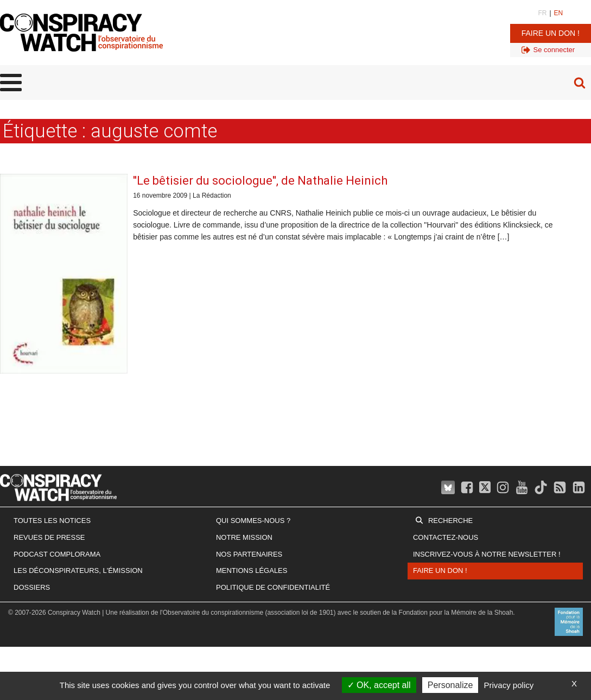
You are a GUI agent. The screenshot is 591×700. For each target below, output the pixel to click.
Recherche (450, 521)
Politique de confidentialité (273, 587)
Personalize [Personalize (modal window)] (450, 685)
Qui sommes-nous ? (253, 521)
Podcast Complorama (57, 554)
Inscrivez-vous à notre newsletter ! (487, 554)
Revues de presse (49, 537)
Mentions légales (252, 570)
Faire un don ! (551, 33)
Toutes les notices (52, 521)
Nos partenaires (249, 554)
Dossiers (32, 587)
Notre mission (244, 537)
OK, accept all (379, 685)
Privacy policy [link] (509, 685)
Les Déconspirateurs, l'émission (78, 570)
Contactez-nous (446, 537)
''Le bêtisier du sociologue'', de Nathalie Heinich (260, 181)
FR (542, 13)
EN (559, 13)
